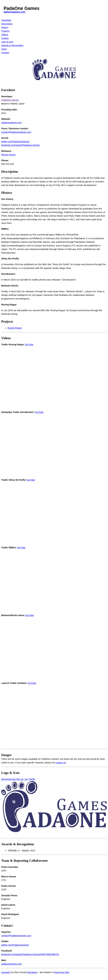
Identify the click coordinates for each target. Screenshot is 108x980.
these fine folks (62, 972)
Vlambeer (32, 972)
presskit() (6, 972)
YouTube (29, 345)
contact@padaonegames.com (16, 132)
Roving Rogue (8, 155)
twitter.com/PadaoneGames (15, 945)
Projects (5, 31)
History (5, 27)
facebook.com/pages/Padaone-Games (21, 145)
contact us (61, 763)
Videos (5, 35)
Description (7, 24)
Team (4, 49)
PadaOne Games (10, 100)
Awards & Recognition (12, 45)
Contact (5, 53)
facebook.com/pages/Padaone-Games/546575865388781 (30, 954)
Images (5, 38)
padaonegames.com (14, 12)
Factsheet (6, 20)
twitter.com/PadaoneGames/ (15, 141)
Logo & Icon (7, 42)
